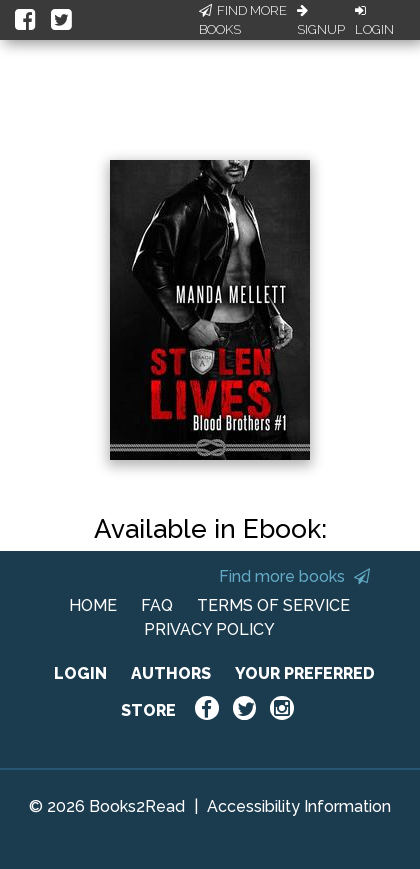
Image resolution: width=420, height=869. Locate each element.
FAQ (157, 605)
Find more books (294, 576)
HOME (93, 605)
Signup (321, 21)
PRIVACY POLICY (209, 629)
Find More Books (243, 20)
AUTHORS (171, 673)
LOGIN (80, 673)
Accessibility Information (299, 806)
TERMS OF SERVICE (273, 605)
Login (374, 21)
